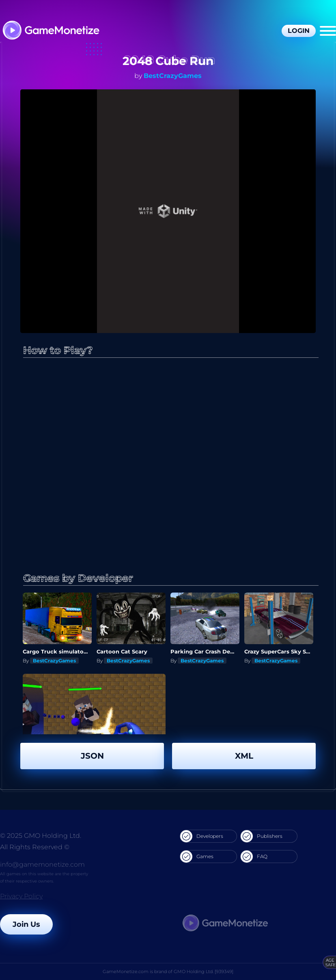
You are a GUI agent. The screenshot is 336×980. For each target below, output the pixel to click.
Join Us (26, 924)
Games (197, 857)
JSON (92, 756)
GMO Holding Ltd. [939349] (204, 971)
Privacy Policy (21, 896)
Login (299, 31)
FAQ (254, 857)
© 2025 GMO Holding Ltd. (41, 836)
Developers (202, 836)
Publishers (262, 836)
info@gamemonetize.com (42, 864)
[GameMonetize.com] (51, 31)
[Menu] (328, 31)
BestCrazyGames (173, 76)
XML (244, 756)
